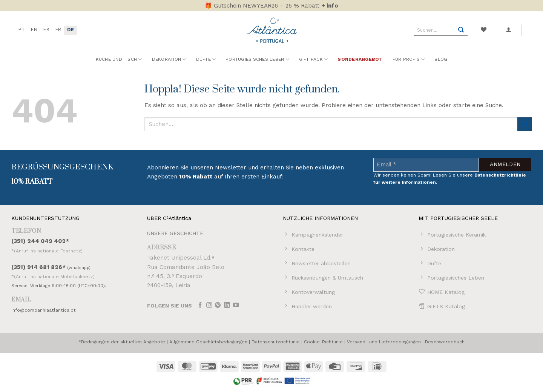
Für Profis (409, 59)
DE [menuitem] (71, 30)
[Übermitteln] (461, 30)
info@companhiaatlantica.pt (44, 310)
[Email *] (426, 165)
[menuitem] (22, 30)
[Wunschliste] (483, 30)
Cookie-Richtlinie (323, 342)
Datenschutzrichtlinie (276, 342)
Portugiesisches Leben (257, 59)
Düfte (206, 59)
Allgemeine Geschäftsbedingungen (208, 342)
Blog (441, 59)
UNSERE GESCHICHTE (175, 233)
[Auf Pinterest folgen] (218, 306)
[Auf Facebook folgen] (200, 306)
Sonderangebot (360, 59)
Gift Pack (314, 59)
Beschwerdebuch (445, 342)
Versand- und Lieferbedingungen (384, 342)
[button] (509, 30)
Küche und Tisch (119, 59)
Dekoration (169, 59)
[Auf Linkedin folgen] (227, 306)
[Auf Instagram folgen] (209, 306)
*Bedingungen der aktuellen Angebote (122, 342)
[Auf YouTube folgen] (236, 306)
